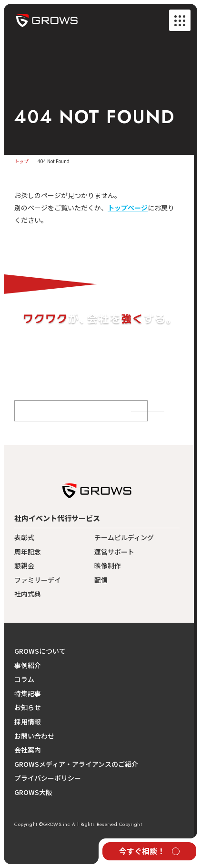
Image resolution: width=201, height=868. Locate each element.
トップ (21, 161)
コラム (24, 679)
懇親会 (24, 566)
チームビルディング (124, 538)
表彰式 (24, 538)
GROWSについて (40, 651)
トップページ (128, 208)
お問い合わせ (34, 736)
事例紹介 (28, 665)
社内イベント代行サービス (57, 518)
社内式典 (28, 594)
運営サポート (114, 552)
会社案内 (28, 750)
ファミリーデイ (38, 580)
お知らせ (28, 707)
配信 (101, 580)
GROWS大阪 (33, 792)
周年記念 (28, 552)
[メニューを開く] (180, 20)
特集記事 (28, 694)
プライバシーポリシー (48, 778)
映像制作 (108, 566)
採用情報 (28, 722)
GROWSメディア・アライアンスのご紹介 (76, 764)
